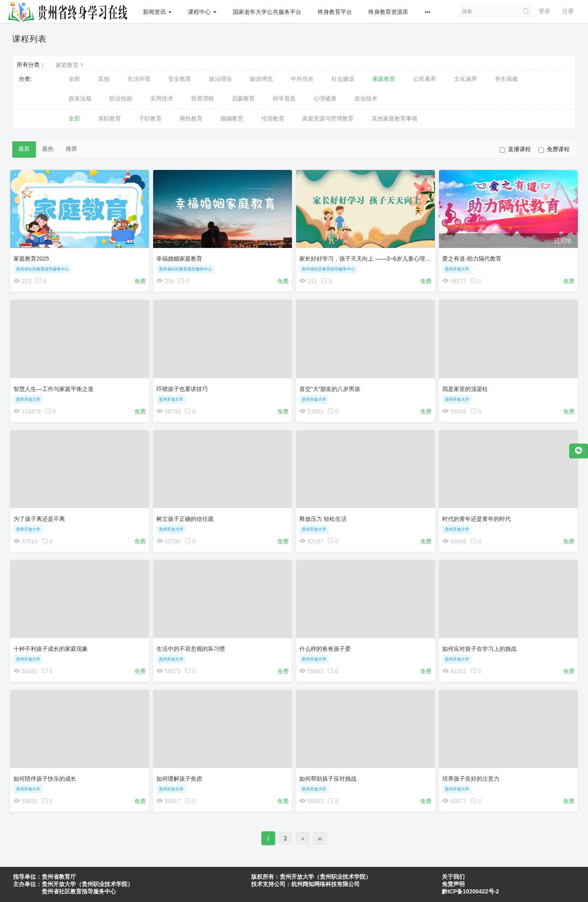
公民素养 (425, 79)
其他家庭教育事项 (394, 118)
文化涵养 (465, 79)
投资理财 (203, 98)
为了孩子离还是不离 (41, 520)
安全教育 (180, 79)
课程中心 (204, 12)
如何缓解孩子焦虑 (181, 784)
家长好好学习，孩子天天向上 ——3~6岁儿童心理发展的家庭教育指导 (390, 257)
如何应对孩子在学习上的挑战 (481, 652)
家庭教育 (70, 65)
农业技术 (366, 98)
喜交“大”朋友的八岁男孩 (332, 388)
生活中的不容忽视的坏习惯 (193, 652)
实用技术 (162, 98)
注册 (568, 11)
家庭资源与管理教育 (328, 118)
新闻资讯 (159, 12)
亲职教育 (109, 118)
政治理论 (220, 79)
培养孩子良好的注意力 (473, 784)
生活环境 (139, 79)
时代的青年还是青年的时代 (479, 520)
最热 (48, 149)
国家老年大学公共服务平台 (269, 12)
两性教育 (191, 118)
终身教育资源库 (390, 12)
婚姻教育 (232, 118)
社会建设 (343, 79)
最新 (24, 149)
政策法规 (80, 98)
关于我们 (453, 877)
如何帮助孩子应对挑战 (330, 784)
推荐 (71, 149)
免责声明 (453, 884)
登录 (544, 11)
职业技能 (121, 98)
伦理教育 (273, 118)
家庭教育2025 (33, 257)
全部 (74, 79)
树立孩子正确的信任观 (187, 520)
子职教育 (150, 118)
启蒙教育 (243, 98)
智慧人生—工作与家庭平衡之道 (56, 388)
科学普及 (284, 98)
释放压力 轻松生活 (325, 520)
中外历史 (302, 79)
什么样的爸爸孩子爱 (327, 652)
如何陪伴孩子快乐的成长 (47, 784)
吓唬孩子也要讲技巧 (184, 388)
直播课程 (515, 149)
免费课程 (554, 149)
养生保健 (506, 79)
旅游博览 (261, 79)
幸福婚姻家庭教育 (181, 257)
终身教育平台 (336, 12)
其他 (104, 79)
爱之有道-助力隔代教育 (474, 257)
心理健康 (325, 98)
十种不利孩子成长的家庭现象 (53, 652)
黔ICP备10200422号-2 (470, 891)
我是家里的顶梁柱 (467, 388)
